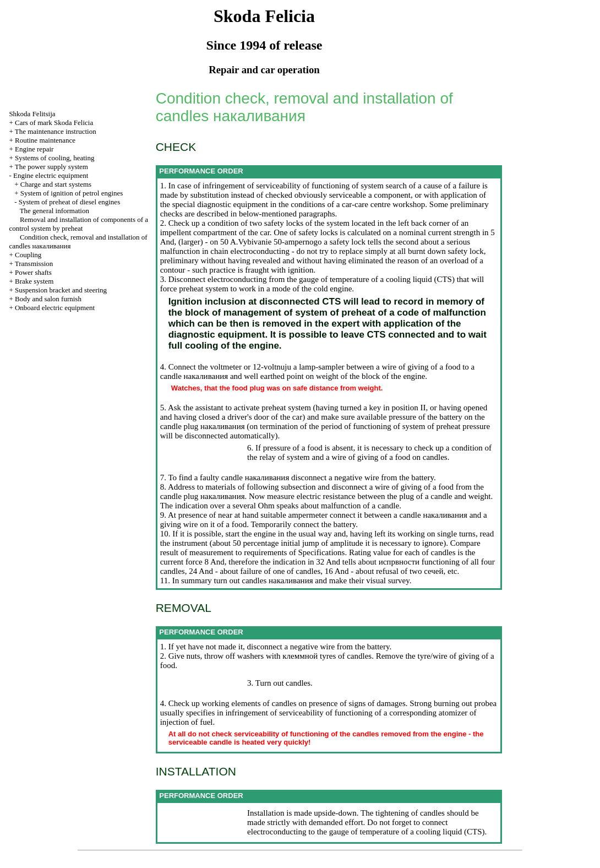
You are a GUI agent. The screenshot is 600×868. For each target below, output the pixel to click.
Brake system (34, 281)
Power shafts (33, 272)
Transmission (34, 264)
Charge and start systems (56, 184)
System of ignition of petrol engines (72, 193)
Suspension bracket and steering (61, 290)
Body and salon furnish (48, 299)
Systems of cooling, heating (54, 158)
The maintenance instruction (56, 131)
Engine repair (34, 149)
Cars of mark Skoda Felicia (54, 123)
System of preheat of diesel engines (69, 202)
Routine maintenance (45, 140)
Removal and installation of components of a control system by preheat (78, 224)
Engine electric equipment (51, 175)
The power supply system (51, 167)
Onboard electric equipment (55, 308)
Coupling (28, 255)
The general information (54, 211)
